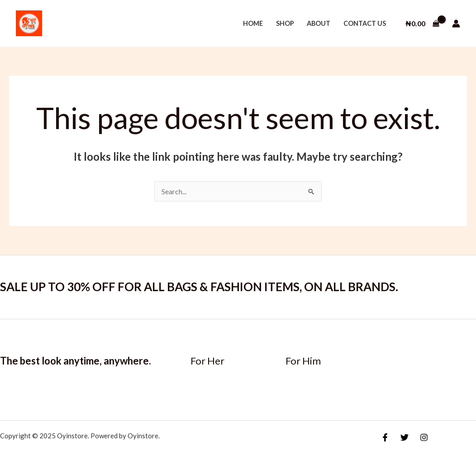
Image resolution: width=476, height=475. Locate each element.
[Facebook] (385, 437)
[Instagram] (424, 437)
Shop (285, 23)
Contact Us (365, 23)
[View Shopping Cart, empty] (422, 24)
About (319, 23)
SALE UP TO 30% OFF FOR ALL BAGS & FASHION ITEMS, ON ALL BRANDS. (199, 287)
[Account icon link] (456, 24)
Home (253, 23)
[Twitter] (405, 437)
